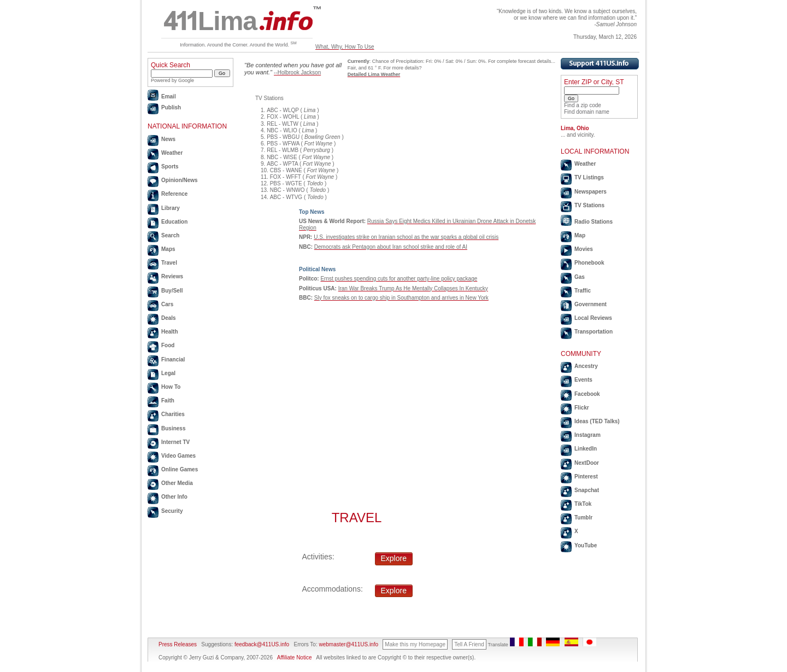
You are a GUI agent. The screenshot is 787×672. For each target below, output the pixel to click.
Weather (172, 153)
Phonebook (589, 263)
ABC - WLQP (283, 110)
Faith (168, 401)
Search (170, 235)
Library (171, 208)
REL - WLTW (283, 124)
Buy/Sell (172, 291)
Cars (167, 304)
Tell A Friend (469, 644)
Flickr (582, 408)
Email (169, 97)
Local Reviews (593, 318)
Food (168, 345)
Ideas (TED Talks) (597, 421)
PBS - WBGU (283, 137)
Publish (171, 107)
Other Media (177, 483)
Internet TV (175, 442)
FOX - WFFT (286, 177)
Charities (173, 414)
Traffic (583, 291)
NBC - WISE (282, 157)
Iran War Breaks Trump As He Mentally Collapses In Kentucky (413, 288)
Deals (169, 318)
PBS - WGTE (286, 183)
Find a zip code (583, 105)
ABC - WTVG (286, 197)
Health (170, 332)
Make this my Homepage (415, 644)
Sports (170, 166)
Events (583, 380)
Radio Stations (594, 222)
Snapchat (587, 490)
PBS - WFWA (283, 144)
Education (174, 222)
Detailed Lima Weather (374, 74)
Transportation (594, 332)
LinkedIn (586, 449)
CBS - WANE (286, 170)
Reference (174, 194)
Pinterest (586, 477)
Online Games (180, 469)
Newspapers (591, 192)
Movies (584, 249)
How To (171, 387)
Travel (169, 263)
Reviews (172, 276)
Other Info (174, 497)
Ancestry (586, 366)
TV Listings (589, 177)
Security (172, 511)
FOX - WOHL (283, 117)
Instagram (588, 435)
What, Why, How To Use (345, 47)
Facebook (587, 394)
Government (591, 304)
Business (173, 428)
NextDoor (587, 463)
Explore (394, 558)
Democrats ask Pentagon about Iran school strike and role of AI (391, 247)
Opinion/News (180, 180)
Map (580, 235)
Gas (580, 277)
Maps (168, 249)
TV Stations (589, 205)
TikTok (583, 504)
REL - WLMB (283, 150)
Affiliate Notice (295, 658)
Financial (173, 360)
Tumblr (583, 518)
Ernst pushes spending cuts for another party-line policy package (399, 279)
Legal (168, 373)
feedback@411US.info (261, 644)
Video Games (178, 456)
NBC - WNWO (287, 190)
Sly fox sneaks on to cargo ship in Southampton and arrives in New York (401, 298)
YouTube (586, 545)
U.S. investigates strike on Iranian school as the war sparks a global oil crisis (406, 237)
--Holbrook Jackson (297, 72)
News (168, 139)
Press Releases (178, 644)
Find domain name (587, 112)
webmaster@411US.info (348, 644)
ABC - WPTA (282, 164)
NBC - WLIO (282, 130)
